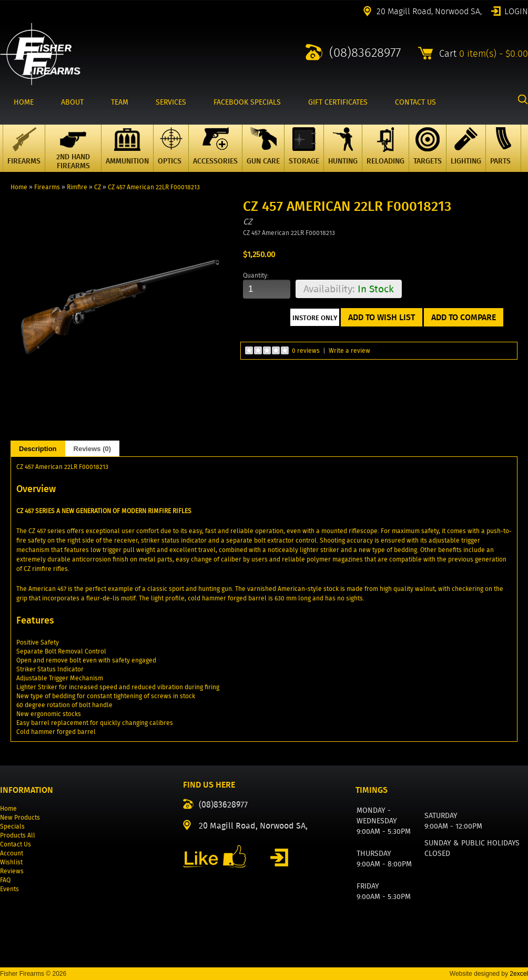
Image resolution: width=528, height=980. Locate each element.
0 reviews (306, 350)
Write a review (349, 350)
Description (38, 449)
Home (19, 187)
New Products (20, 817)
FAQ (5, 880)
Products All (18, 835)
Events (9, 889)
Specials (12, 826)
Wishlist (11, 862)
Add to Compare (464, 317)
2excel (519, 974)
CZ (98, 187)
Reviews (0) (93, 449)
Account (12, 853)
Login (516, 11)
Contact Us (16, 844)
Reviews (12, 871)
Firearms (47, 187)
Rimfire (77, 187)
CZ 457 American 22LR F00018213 (154, 187)
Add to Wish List (382, 317)
